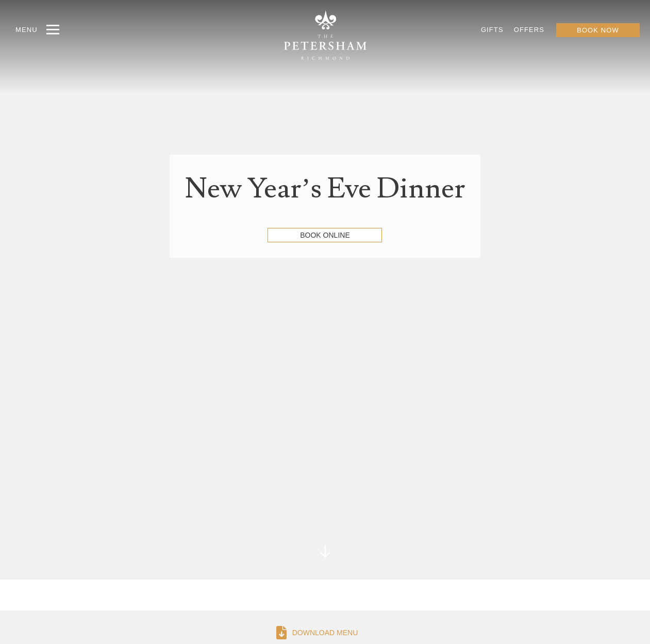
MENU (27, 30)
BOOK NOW (598, 30)
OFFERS (529, 30)
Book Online (325, 235)
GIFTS (492, 30)
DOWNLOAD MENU (325, 633)
